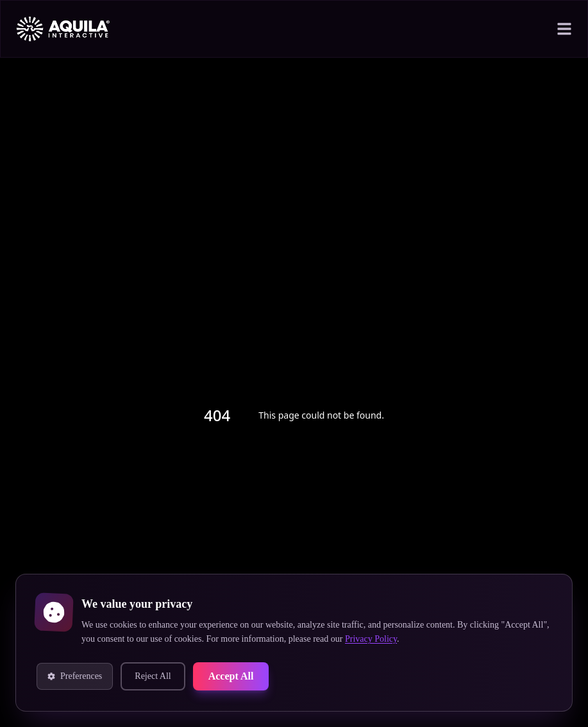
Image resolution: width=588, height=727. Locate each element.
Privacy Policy (514, 639)
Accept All (254, 676)
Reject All (169, 676)
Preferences (81, 676)
